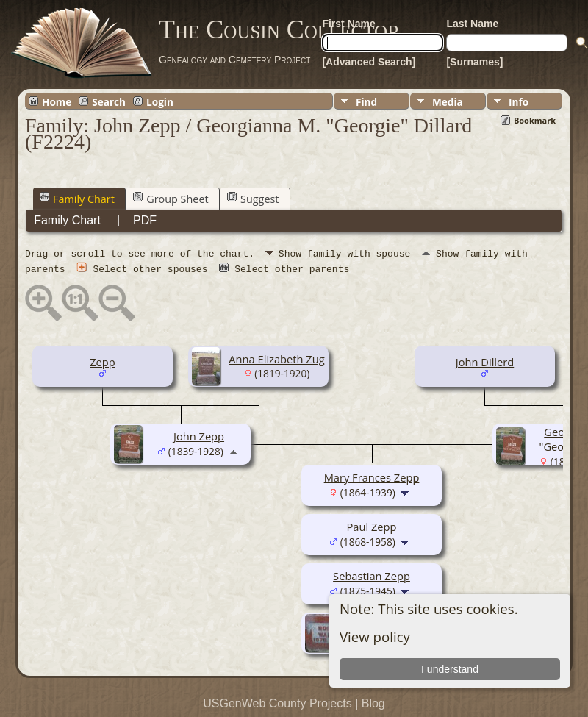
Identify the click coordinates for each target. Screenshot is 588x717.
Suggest (253, 199)
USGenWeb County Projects (277, 703)
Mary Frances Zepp (372, 477)
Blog (373, 703)
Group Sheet (171, 199)
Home (57, 101)
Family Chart (77, 199)
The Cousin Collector (279, 29)
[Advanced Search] (369, 62)
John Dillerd (485, 361)
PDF (145, 220)
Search (109, 101)
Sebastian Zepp (372, 575)
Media (448, 102)
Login (160, 101)
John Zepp (199, 435)
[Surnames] (474, 62)
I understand (450, 669)
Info (519, 102)
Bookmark (535, 120)
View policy (375, 636)
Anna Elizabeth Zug (276, 358)
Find (366, 102)
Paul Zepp (371, 526)
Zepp (103, 361)
